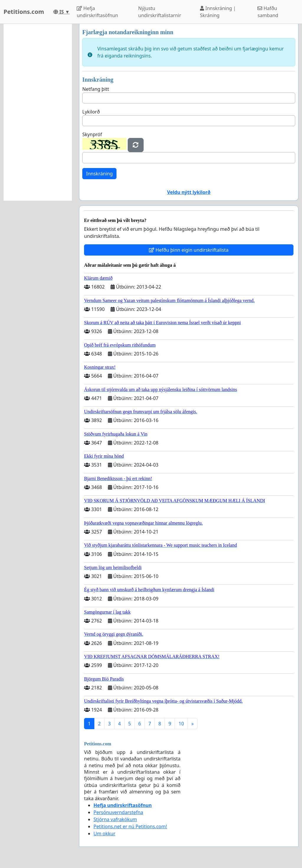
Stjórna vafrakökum (115, 819)
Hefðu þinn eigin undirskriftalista (189, 250)
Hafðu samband (268, 12)
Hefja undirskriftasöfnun (97, 12)
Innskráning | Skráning (218, 12)
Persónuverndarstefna (118, 812)
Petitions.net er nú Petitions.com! (130, 826)
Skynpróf (92, 134)
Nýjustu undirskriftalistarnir (160, 12)
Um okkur (104, 834)
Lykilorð (91, 112)
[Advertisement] (38, 112)
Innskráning (99, 174)
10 (181, 724)
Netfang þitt (96, 89)
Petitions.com (24, 12)
